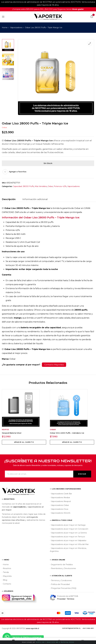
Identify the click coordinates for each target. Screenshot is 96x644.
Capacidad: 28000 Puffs (23, 186)
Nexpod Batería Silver (12, 433)
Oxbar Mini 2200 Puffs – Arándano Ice (67, 433)
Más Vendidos (41, 186)
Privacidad (61, 599)
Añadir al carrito (24, 442)
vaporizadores (19, 507)
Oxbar (4, 127)
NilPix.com (55, 642)
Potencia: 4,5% (60, 186)
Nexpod (5, 430)
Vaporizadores (16, 28)
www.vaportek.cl (32, 628)
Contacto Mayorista (54, 365)
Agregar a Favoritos (18, 172)
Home (5, 28)
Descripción (9, 199)
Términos (70, 599)
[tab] (9, 200)
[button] (92, 16)
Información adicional (35, 199)
